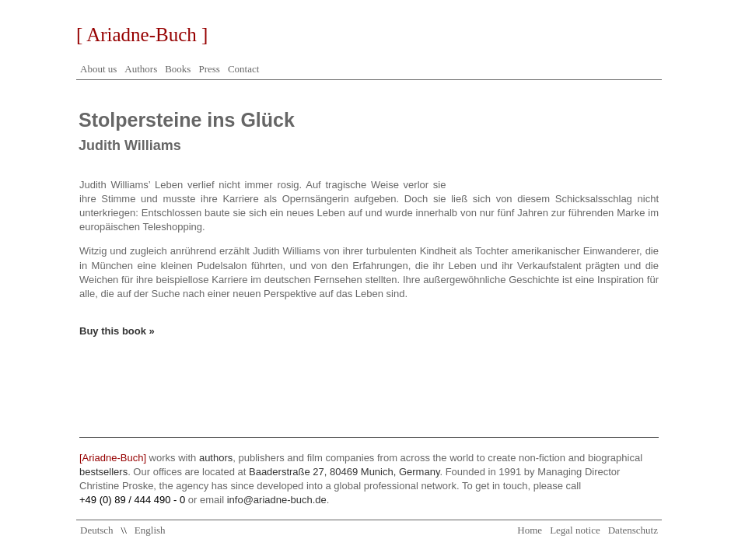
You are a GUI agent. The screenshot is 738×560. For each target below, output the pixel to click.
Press (209, 69)
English (150, 530)
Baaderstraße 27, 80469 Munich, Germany (344, 472)
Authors (141, 69)
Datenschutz (633, 530)
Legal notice (575, 530)
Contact (243, 69)
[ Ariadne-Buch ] (142, 35)
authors (216, 458)
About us (98, 69)
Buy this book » (117, 331)
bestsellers (103, 472)
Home (530, 530)
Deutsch (97, 530)
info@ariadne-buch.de (277, 500)
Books (178, 69)
